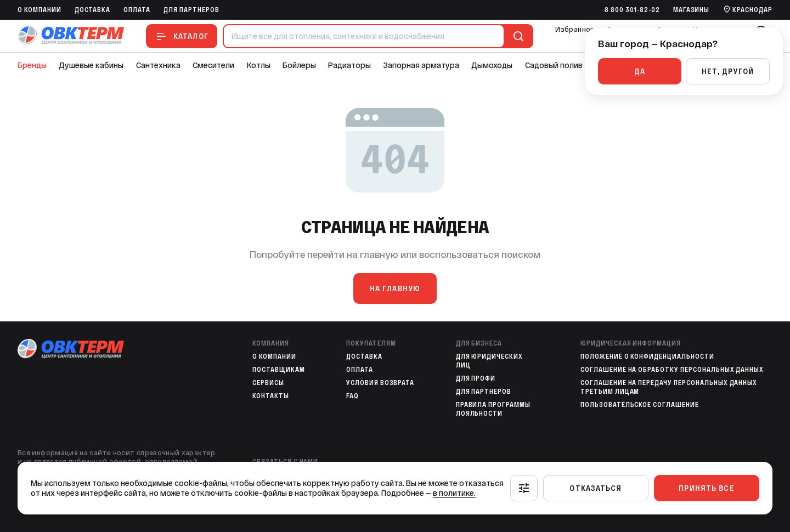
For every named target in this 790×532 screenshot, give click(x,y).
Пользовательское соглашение (640, 405)
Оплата (137, 10)
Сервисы (268, 383)
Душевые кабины (91, 65)
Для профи (476, 378)
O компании (39, 10)
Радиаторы (349, 65)
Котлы (259, 65)
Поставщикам (279, 370)
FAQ (352, 396)
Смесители (213, 65)
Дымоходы (492, 65)
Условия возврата (380, 383)
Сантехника (158, 65)
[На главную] (71, 36)
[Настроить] (524, 488)
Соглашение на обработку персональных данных (672, 370)
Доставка (93, 10)
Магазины (692, 10)
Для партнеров (191, 10)
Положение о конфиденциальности (647, 356)
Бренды (32, 65)
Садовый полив (554, 65)
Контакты (271, 396)
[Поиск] (516, 36)
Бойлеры (299, 65)
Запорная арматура (421, 65)
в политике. (454, 493)
